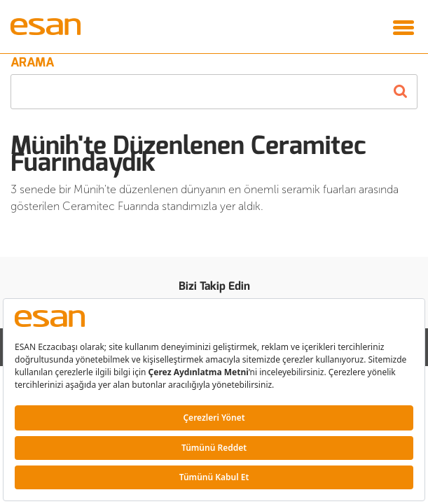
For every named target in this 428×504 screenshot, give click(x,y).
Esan (49, 27)
